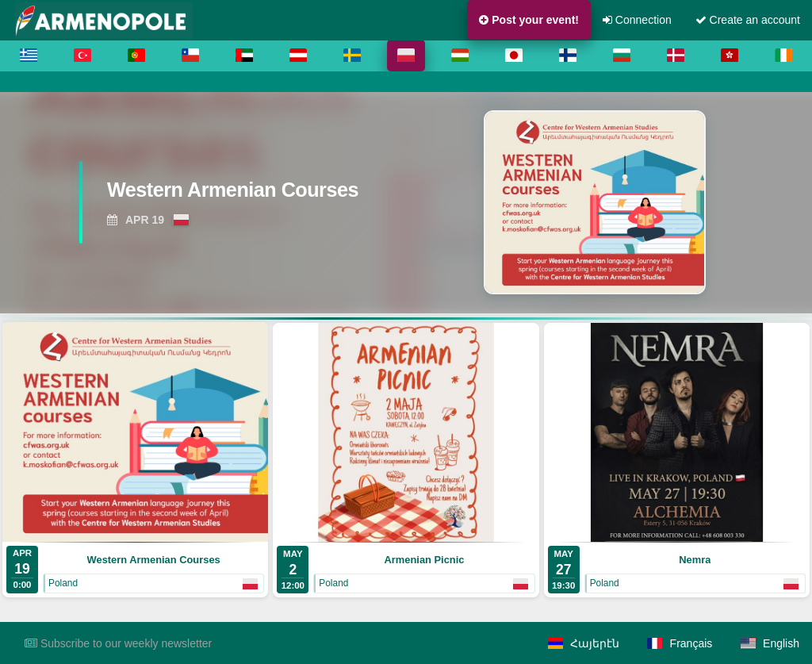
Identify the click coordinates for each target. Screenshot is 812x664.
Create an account (748, 20)
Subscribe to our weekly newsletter (118, 643)
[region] (406, 202)
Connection (637, 20)
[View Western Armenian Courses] (243, 195)
